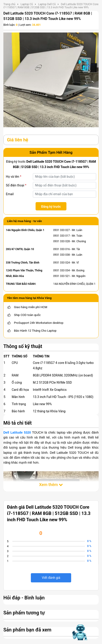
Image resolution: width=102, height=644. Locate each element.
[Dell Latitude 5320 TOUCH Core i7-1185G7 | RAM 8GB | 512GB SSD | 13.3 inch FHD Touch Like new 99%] (51, 80)
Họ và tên (14, 177)
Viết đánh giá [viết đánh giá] (51, 578)
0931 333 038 (62, 255)
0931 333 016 (62, 249)
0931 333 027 (62, 230)
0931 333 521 (62, 276)
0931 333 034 (62, 270)
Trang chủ (9, 4)
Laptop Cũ (27, 4)
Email (10, 194)
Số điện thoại (16, 185)
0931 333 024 (62, 263)
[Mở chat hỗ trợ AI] (80, 632)
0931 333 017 (62, 236)
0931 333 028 (62, 241)
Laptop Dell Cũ (47, 4)
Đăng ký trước (51, 207)
